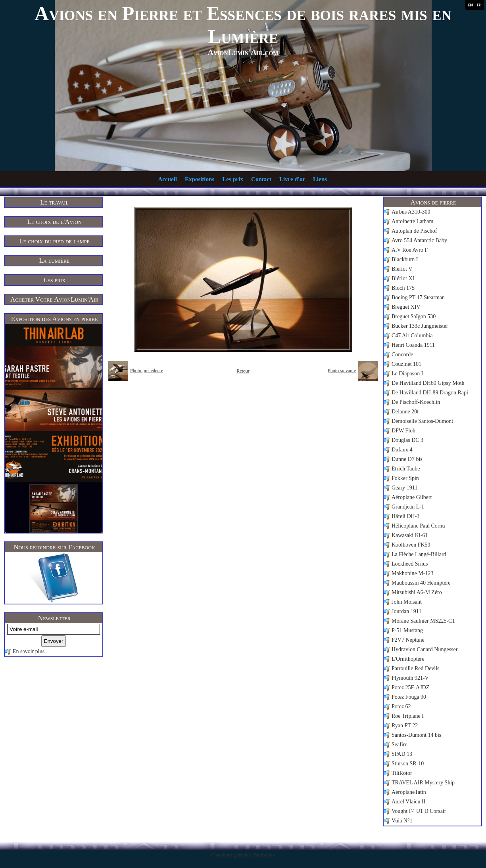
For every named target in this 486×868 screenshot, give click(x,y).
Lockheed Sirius (410, 564)
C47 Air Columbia (412, 336)
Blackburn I (405, 259)
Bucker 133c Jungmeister (420, 326)
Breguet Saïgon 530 (414, 316)
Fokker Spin (405, 478)
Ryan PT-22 (405, 726)
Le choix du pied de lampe (54, 241)
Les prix (233, 179)
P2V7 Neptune (408, 640)
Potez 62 (401, 706)
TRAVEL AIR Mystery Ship (423, 783)
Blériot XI (403, 278)
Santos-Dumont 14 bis (416, 735)
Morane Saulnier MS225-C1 (423, 621)
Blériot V (402, 269)
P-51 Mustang (407, 630)
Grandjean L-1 (408, 507)
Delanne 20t (405, 412)
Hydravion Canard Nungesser (425, 649)
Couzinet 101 (406, 364)
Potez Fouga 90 (409, 697)
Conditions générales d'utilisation (243, 855)
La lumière (55, 261)
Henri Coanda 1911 (413, 345)
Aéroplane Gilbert (412, 497)
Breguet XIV (406, 307)
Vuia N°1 (402, 821)
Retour (243, 371)
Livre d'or (292, 179)
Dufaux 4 (402, 450)
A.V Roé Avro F (410, 250)
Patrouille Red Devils (416, 668)
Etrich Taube (406, 469)
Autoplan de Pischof (414, 231)
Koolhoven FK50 (411, 545)
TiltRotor (402, 773)
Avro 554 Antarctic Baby (419, 240)
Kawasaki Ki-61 (410, 535)
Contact (261, 179)
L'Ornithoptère (408, 659)
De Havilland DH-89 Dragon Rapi (430, 393)
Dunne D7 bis (407, 459)
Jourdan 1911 (406, 611)
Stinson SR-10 (408, 764)
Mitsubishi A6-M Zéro (417, 592)
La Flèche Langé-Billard (419, 554)
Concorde (402, 355)
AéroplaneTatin (409, 792)
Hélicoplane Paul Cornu (418, 526)
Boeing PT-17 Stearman (418, 297)
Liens (320, 179)
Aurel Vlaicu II (408, 802)
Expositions (200, 179)
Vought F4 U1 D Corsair (419, 811)
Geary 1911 (404, 488)
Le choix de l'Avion (54, 222)
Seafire (400, 745)
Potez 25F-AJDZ (410, 687)
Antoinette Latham (412, 221)
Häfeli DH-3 (405, 516)
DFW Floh (403, 431)
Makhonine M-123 (412, 573)
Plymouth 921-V (410, 678)
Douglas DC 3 (407, 440)
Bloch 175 (403, 288)
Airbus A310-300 (411, 212)
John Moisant (407, 602)
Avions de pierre (433, 202)
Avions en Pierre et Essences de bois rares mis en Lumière (243, 25)
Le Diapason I (407, 374)
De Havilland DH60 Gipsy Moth (428, 383)
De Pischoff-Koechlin (416, 402)
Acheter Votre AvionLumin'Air (54, 299)
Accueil (168, 179)
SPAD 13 (402, 754)
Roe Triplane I (408, 716)
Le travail (54, 202)
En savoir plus (29, 651)
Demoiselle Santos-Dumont (422, 421)
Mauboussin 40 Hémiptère (421, 583)
